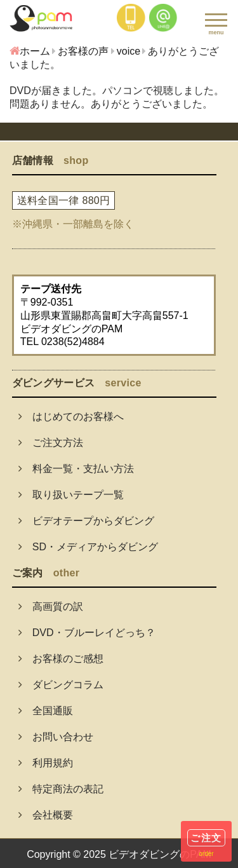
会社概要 (46, 815)
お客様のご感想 (61, 659)
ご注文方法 (51, 443)
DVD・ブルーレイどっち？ (87, 633)
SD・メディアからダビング (88, 547)
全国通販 (46, 711)
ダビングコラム (61, 685)
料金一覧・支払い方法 (76, 469)
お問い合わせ (56, 737)
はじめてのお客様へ (71, 417)
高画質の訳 (51, 607)
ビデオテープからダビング (86, 521)
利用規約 (46, 763)
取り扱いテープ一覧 (71, 495)
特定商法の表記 (61, 789)
